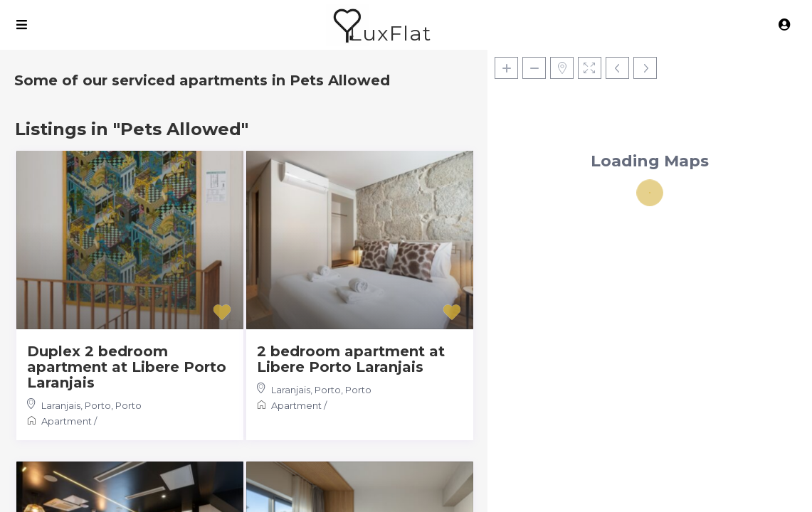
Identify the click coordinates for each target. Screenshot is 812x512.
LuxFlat (390, 33)
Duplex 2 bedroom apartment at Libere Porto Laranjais (127, 367)
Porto (128, 405)
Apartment (67, 421)
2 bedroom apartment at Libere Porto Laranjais (351, 359)
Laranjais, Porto (76, 405)
